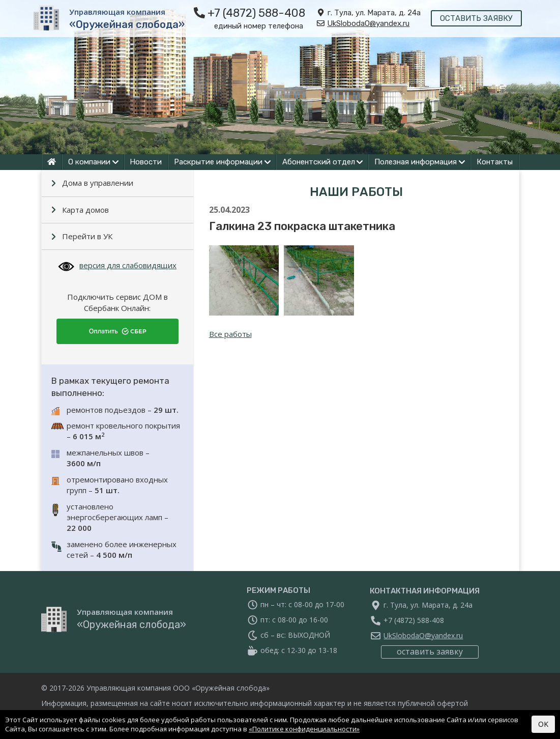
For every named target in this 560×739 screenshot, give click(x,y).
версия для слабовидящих (117, 265)
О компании (89, 162)
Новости (146, 162)
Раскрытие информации (218, 162)
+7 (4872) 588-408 (256, 13)
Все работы (230, 334)
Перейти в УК (87, 236)
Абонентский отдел (319, 162)
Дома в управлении (98, 183)
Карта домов (85, 210)
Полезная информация (416, 162)
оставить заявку (477, 18)
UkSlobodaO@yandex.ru (369, 23)
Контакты (495, 162)
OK (543, 724)
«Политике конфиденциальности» (304, 729)
